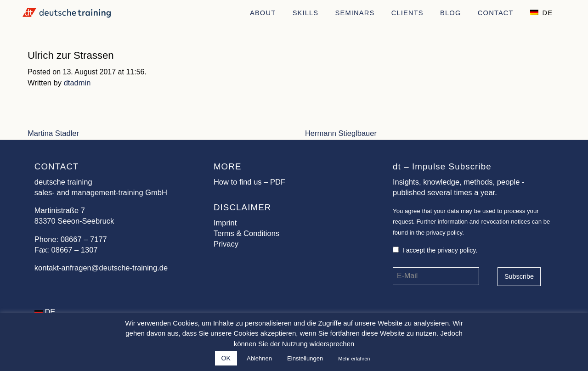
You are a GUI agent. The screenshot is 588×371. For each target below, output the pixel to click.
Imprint (225, 223)
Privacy (226, 244)
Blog (450, 13)
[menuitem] (263, 12)
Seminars (355, 13)
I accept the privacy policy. (435, 250)
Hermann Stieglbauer (341, 133)
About (263, 13)
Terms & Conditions (246, 233)
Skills (306, 13)
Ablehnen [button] (259, 358)
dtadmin (77, 83)
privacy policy (444, 233)
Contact (496, 13)
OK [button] (226, 358)
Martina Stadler (53, 133)
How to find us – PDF (249, 182)
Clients (407, 13)
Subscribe (519, 276)
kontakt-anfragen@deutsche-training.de (101, 268)
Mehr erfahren (354, 359)
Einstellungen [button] (305, 358)
